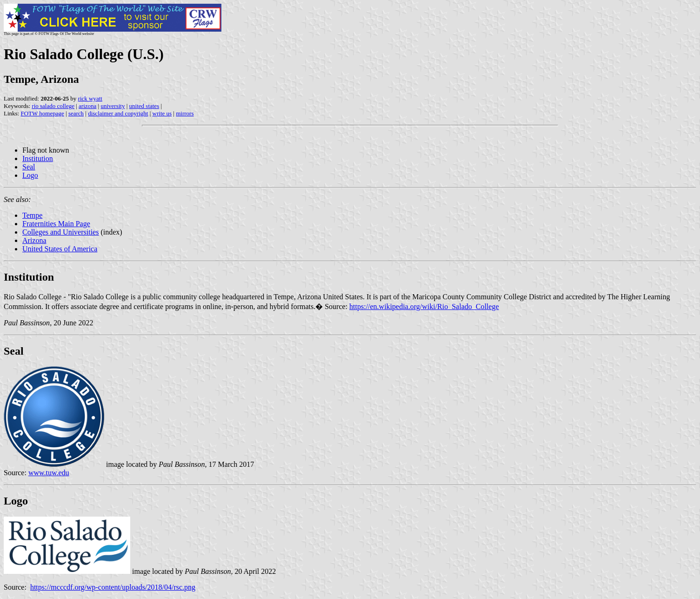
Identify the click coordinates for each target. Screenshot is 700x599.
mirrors (185, 113)
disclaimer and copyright (118, 113)
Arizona (34, 240)
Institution (38, 158)
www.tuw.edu (49, 473)
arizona (87, 106)
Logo (30, 175)
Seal (29, 167)
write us (162, 113)
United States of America (60, 249)
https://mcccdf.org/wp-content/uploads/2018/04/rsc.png (113, 587)
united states (144, 106)
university (113, 106)
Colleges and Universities (60, 232)
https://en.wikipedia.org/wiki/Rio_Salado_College (424, 306)
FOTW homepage (42, 113)
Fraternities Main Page (56, 224)
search (76, 113)
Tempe (32, 215)
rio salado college (53, 106)
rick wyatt (90, 98)
